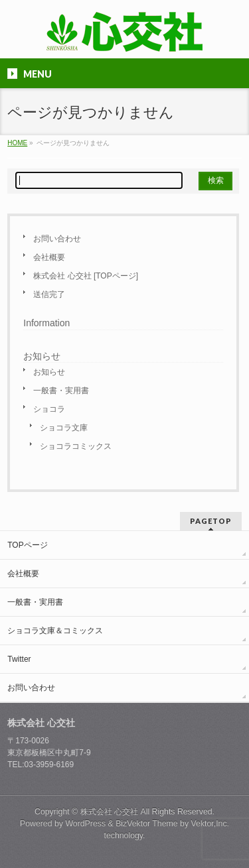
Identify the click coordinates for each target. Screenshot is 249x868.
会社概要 (49, 257)
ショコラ (49, 409)
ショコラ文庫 (64, 428)
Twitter (19, 659)
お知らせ (49, 372)
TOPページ (27, 545)
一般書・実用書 (61, 391)
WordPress (85, 824)
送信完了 (49, 294)
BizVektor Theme (147, 824)
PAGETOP (211, 521)
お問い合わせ (57, 239)
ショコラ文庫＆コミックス (55, 631)
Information (46, 323)
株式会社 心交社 (109, 812)
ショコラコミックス (76, 446)
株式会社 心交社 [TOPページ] (86, 276)
